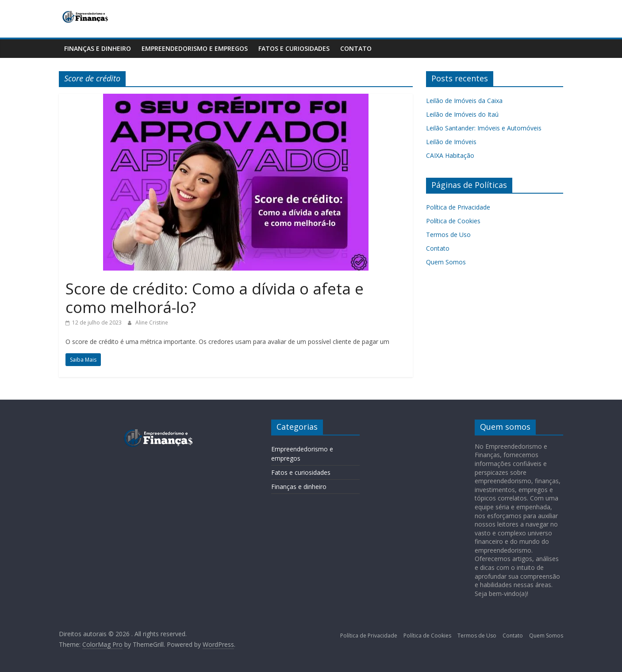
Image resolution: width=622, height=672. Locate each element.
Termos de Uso (448, 235)
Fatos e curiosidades (294, 48)
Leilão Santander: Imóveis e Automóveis (485, 128)
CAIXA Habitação (450, 155)
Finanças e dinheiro (98, 48)
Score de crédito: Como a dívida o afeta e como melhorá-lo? (215, 298)
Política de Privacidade (458, 207)
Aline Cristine (152, 323)
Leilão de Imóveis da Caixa (464, 101)
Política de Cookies (453, 221)
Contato (356, 48)
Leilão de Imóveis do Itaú (462, 114)
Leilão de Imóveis (451, 142)
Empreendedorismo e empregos (195, 48)
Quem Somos (446, 262)
